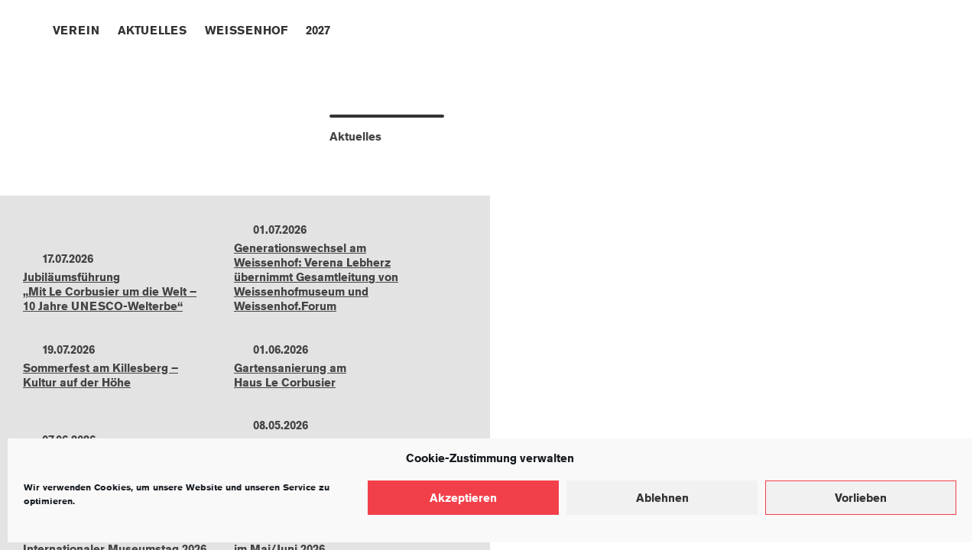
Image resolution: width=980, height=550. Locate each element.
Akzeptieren (463, 498)
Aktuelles (152, 30)
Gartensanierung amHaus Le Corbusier (290, 375)
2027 (318, 30)
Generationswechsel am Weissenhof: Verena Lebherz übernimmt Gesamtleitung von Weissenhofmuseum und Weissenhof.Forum (316, 277)
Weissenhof (246, 30)
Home (32, 28)
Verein (76, 30)
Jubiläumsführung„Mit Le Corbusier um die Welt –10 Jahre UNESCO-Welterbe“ (110, 291)
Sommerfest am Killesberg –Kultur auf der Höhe (101, 375)
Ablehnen (662, 498)
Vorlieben (861, 498)
